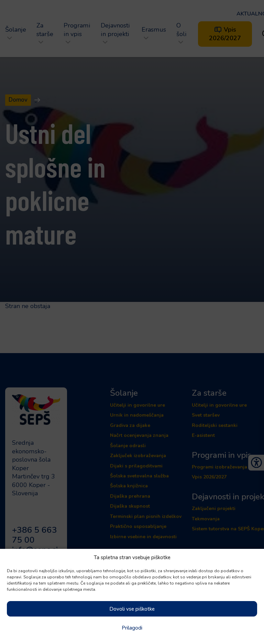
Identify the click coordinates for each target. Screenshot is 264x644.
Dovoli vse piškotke (132, 609)
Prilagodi (132, 628)
